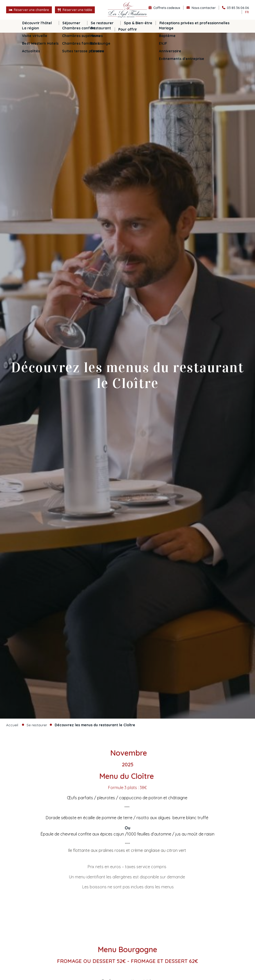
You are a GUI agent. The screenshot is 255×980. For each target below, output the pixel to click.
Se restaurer (37, 725)
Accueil (12, 725)
